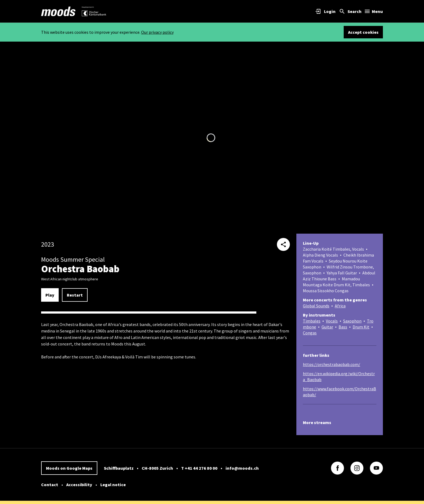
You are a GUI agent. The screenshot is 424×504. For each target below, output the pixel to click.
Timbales (312, 321)
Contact (50, 485)
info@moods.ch (242, 468)
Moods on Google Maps (69, 468)
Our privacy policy (157, 32)
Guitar (327, 327)
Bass (343, 327)
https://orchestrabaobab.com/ (332, 364)
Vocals (332, 321)
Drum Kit (361, 327)
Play (50, 295)
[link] (58, 11)
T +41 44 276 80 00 (199, 468)
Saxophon (352, 321)
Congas (310, 333)
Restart (75, 295)
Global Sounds (316, 306)
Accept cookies (363, 32)
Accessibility (79, 485)
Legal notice (113, 485)
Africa (340, 306)
